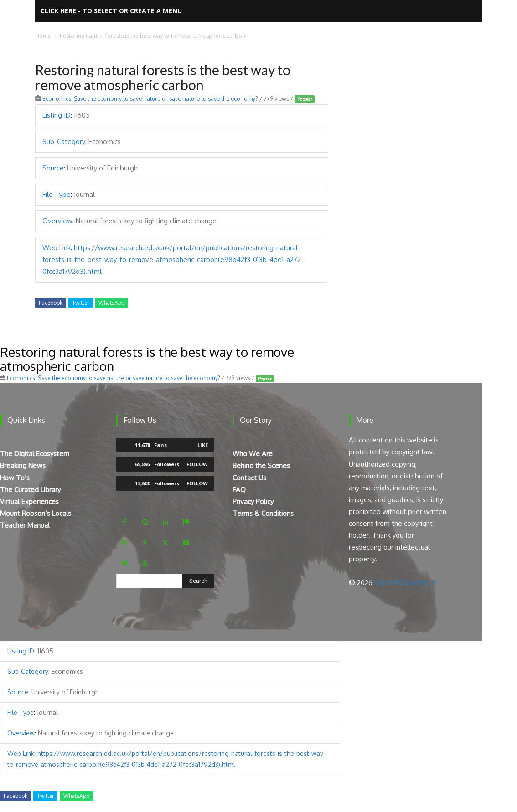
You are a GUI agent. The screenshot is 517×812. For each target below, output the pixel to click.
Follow (197, 464)
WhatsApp (111, 303)
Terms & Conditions (263, 513)
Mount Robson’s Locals (36, 513)
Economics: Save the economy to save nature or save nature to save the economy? (150, 98)
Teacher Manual (25, 525)
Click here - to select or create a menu (111, 11)
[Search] (198, 581)
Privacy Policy (253, 501)
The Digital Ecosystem (35, 454)
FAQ (239, 490)
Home (43, 36)
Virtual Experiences (29, 501)
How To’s (15, 478)
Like (203, 445)
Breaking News (23, 465)
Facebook (51, 303)
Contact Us (249, 478)
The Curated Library (30, 490)
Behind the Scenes (261, 465)
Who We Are (253, 454)
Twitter (80, 303)
